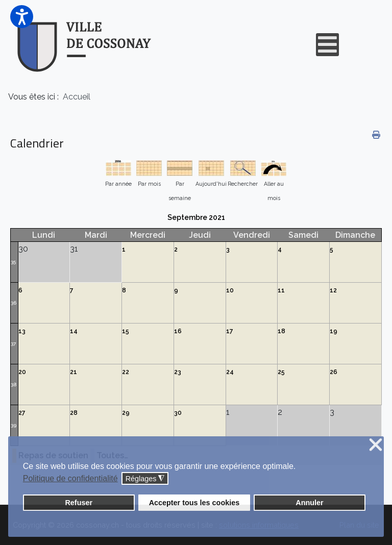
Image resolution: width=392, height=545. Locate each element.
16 (178, 331)
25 (281, 372)
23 (178, 372)
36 (14, 303)
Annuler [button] (309, 503)
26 (334, 372)
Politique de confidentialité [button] (70, 478)
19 (334, 331)
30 (178, 413)
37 (13, 344)
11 (281, 290)
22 (126, 372)
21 (73, 372)
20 (22, 372)
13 (22, 331)
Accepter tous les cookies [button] (194, 503)
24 (230, 372)
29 (126, 413)
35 (13, 262)
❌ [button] (376, 445)
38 (14, 385)
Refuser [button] (79, 503)
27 (22, 413)
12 (333, 290)
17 (230, 331)
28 (74, 413)
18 (281, 331)
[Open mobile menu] (327, 45)
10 (230, 290)
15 (126, 331)
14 (74, 331)
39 (14, 425)
